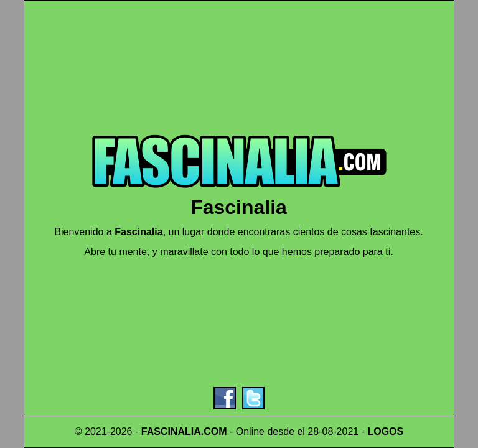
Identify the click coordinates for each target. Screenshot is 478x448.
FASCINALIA (171, 432)
